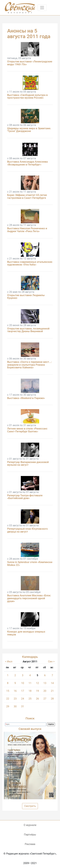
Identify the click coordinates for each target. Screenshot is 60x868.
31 (23, 706)
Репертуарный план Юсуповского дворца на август (27, 530)
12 (37, 683)
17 (23, 691)
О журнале (30, 825)
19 (37, 691)
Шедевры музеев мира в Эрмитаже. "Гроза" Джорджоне (29, 130)
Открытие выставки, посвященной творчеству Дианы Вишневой (28, 330)
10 (23, 683)
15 (8, 691)
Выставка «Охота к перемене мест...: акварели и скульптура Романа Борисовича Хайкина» (30, 365)
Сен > (51, 662)
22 (8, 699)
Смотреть (30, 806)
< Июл (9, 662)
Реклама (30, 844)
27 (45, 699)
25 (30, 699)
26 (37, 699)
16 (15, 691)
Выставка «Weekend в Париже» (26, 398)
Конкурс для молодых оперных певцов (26, 633)
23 (15, 699)
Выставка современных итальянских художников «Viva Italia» (30, 263)
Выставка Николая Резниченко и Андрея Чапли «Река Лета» (27, 230)
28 (52, 699)
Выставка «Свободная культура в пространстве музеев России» (27, 96)
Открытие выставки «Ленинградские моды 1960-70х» (30, 63)
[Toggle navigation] (42, 8)
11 (30, 683)
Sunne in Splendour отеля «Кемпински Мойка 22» (30, 564)
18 (30, 691)
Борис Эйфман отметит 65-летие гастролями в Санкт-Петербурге (27, 196)
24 (23, 699)
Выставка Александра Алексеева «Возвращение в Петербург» (27, 163)
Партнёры (30, 835)
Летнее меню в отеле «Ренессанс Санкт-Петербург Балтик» (27, 430)
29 (8, 706)
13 (45, 683)
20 (45, 691)
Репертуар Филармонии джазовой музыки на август (28, 464)
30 (15, 706)
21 (52, 691)
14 (52, 683)
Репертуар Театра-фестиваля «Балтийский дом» (25, 497)
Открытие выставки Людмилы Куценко (26, 297)
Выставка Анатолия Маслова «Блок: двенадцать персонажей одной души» (29, 598)
